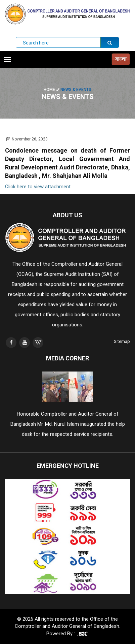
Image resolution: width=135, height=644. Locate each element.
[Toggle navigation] (7, 60)
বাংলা (121, 59)
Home (52, 90)
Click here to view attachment (38, 187)
